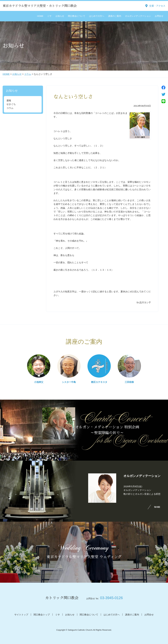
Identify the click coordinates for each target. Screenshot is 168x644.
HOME (40, 16)
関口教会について (77, 16)
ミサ (49, 16)
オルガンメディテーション (138, 16)
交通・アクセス (157, 6)
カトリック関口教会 (62, 598)
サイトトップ (21, 615)
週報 (9, 100)
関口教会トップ (42, 615)
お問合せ (159, 16)
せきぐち (11, 104)
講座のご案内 (115, 16)
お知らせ (60, 16)
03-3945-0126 (111, 598)
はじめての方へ (97, 16)
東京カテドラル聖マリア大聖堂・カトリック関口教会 (40, 6)
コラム (28, 74)
